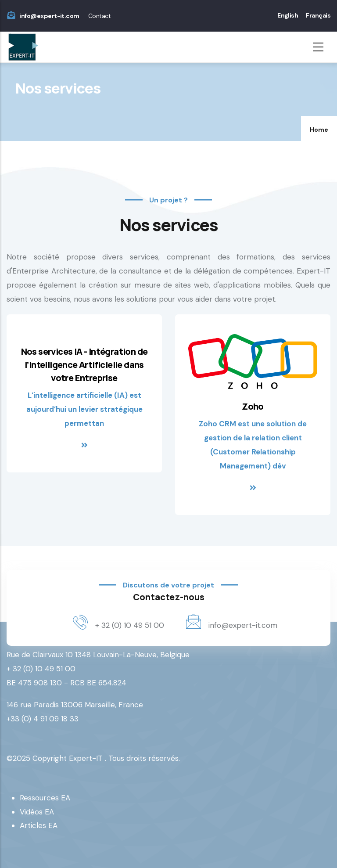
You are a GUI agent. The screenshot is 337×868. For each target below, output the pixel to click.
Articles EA (39, 825)
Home (319, 130)
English (288, 15)
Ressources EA (45, 798)
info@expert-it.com (49, 16)
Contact (99, 16)
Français (318, 15)
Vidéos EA (37, 812)
